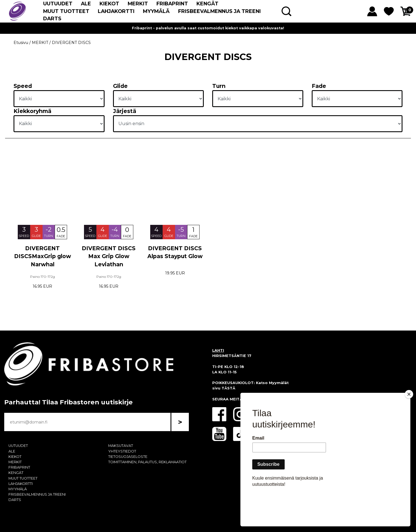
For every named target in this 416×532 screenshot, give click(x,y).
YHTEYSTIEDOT (122, 451)
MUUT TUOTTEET (66, 11)
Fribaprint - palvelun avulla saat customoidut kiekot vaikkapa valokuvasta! (208, 28)
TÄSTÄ (228, 388)
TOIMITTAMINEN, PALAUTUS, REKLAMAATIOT (147, 462)
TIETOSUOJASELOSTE (128, 457)
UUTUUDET (58, 4)
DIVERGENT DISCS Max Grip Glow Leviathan (109, 256)
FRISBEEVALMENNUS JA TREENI (219, 11)
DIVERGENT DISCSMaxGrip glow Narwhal (43, 256)
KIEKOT (109, 4)
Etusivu (21, 43)
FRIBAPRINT (172, 4)
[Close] (409, 427)
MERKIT (138, 4)
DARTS (52, 18)
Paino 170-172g (43, 277)
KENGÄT (207, 4)
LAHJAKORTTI (116, 11)
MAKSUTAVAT (121, 446)
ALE (86, 4)
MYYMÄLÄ (156, 11)
